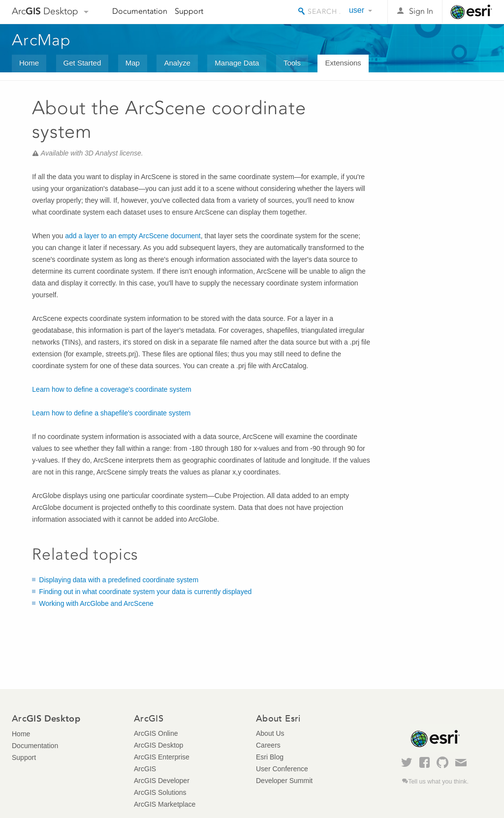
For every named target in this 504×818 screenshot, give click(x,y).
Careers (268, 745)
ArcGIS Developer (162, 781)
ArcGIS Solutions (160, 792)
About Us (270, 733)
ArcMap (42, 40)
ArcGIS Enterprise (162, 757)
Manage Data (237, 63)
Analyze (177, 63)
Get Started (82, 63)
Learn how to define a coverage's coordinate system (111, 389)
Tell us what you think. (438, 782)
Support (189, 11)
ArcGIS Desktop (158, 745)
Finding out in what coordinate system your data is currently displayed (145, 592)
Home (29, 63)
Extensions (343, 63)
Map (133, 63)
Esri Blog (270, 757)
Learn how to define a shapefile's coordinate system (111, 413)
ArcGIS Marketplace (165, 804)
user (357, 10)
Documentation (140, 11)
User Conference (282, 769)
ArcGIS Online (156, 733)
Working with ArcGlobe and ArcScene (96, 603)
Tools (292, 63)
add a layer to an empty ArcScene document (133, 236)
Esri (471, 12)
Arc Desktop (45, 11)
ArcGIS (145, 769)
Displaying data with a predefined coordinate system (119, 580)
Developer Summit (284, 781)
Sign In (421, 11)
